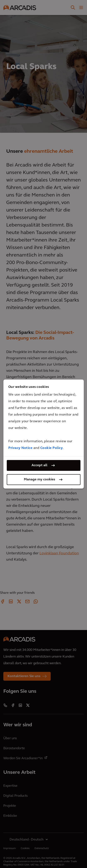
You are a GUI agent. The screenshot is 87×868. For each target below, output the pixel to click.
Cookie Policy (52, 448)
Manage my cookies (39, 480)
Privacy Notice (20, 448)
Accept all (39, 465)
